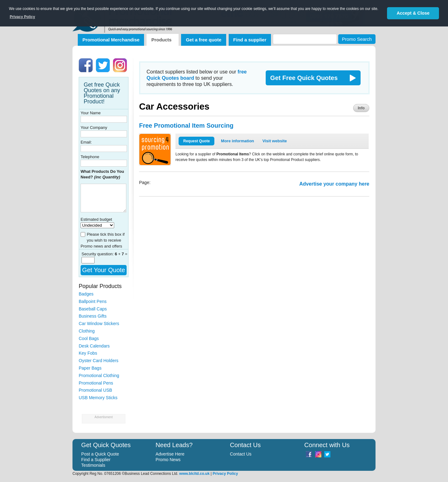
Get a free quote (203, 40)
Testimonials (93, 465)
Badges (86, 294)
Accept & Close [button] (413, 13)
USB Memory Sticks (98, 398)
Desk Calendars (94, 346)
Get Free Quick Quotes (304, 78)
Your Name (91, 113)
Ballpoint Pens (93, 301)
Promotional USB (95, 390)
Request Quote (196, 141)
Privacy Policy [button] (22, 17)
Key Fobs (88, 353)
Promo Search (357, 39)
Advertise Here (170, 454)
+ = (121, 254)
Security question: (98, 254)
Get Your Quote (104, 270)
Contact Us (241, 454)
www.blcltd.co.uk (194, 474)
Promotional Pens (96, 383)
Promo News (168, 460)
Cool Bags (89, 338)
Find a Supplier (96, 460)
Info (361, 108)
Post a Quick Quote (100, 454)
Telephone (90, 157)
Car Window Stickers (99, 324)
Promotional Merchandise (111, 40)
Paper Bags (90, 368)
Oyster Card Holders (99, 361)
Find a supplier (250, 40)
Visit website (275, 141)
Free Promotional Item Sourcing (186, 125)
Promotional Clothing (99, 376)
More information (237, 141)
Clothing (87, 331)
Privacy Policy (225, 474)
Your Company (94, 128)
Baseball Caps (93, 309)
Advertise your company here (334, 184)
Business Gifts (93, 316)
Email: (86, 142)
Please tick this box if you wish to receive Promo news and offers (103, 240)
